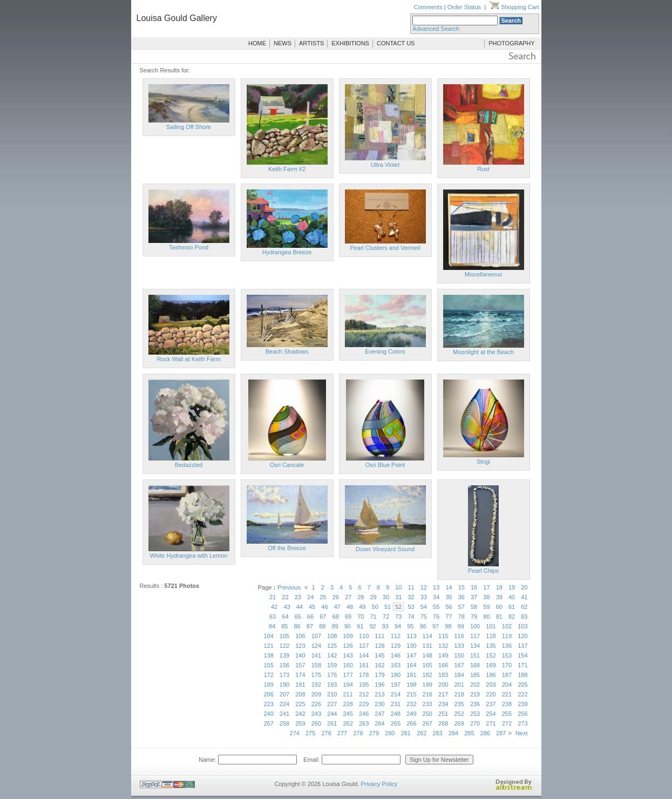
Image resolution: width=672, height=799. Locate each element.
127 (364, 646)
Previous (289, 587)
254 (491, 714)
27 (348, 597)
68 (336, 617)
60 (499, 607)
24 (310, 597)
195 (364, 685)
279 (374, 733)
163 (396, 665)
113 (411, 636)
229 (364, 704)
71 (374, 617)
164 (411, 665)
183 (443, 675)
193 (332, 685)
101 (491, 626)
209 (316, 694)
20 (524, 587)
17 (486, 587)
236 (475, 704)
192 (316, 685)
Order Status (464, 7)
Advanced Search (436, 29)
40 (512, 597)
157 (300, 665)
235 (459, 704)
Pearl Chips (483, 571)
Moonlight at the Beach (483, 352)
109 (348, 636)
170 (507, 665)
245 (348, 714)
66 (310, 617)
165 (427, 665)
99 (461, 626)
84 (272, 626)
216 (427, 694)
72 (386, 617)
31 (398, 597)
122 (284, 646)
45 (312, 607)
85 (284, 626)
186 (491, 675)
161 (364, 665)
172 (268, 675)
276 (326, 733)
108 (332, 636)
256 (522, 714)
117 (475, 636)
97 (436, 626)
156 (284, 665)
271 (491, 723)
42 (274, 607)
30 (386, 597)
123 (300, 646)
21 (273, 597)
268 (443, 723)
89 (335, 626)
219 (475, 694)
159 (332, 665)
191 (300, 685)
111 (379, 636)
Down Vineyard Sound (385, 549)
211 (348, 694)
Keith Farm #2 (287, 169)
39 (499, 597)
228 (348, 704)
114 (427, 636)
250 (427, 714)
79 (474, 617)
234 (443, 704)
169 (491, 665)
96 (423, 626)
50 (375, 607)
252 (459, 714)
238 (507, 704)
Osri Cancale (287, 465)
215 (411, 694)
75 (424, 617)
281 (406, 733)
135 (491, 646)
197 (396, 685)
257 (268, 723)
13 (436, 587)
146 (396, 655)
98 (448, 626)
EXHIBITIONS (350, 43)
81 (499, 617)
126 (348, 646)
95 (410, 626)
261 (332, 723)
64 (285, 617)
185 (475, 675)
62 (524, 607)
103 (522, 626)
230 (379, 704)
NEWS (283, 43)
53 (411, 607)
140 (300, 655)
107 (316, 636)
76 (436, 617)
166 (443, 665)
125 (332, 646)
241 (284, 714)
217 (443, 694)
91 (360, 626)
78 (461, 617)
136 (507, 646)
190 (284, 685)
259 (300, 723)
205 (522, 685)
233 (427, 704)
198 (411, 685)
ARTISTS (311, 43)
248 (396, 714)
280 (390, 733)
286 (485, 733)
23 (298, 597)
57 (461, 607)
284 (453, 733)
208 (300, 694)
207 (284, 694)
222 (522, 694)
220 (491, 694)
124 (316, 646)
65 (298, 617)
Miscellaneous (484, 274)
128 (379, 646)
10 (398, 587)
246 (364, 714)
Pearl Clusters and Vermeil (385, 248)
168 (475, 665)
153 (507, 655)
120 (522, 636)
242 (300, 714)
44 (300, 607)
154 (522, 655)
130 (411, 646)
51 (388, 607)
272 (507, 723)
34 (436, 597)
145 (379, 655)
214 (396, 694)
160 (348, 665)
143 (348, 655)
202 (475, 685)
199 (427, 685)
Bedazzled (189, 465)
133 (459, 646)
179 (379, 675)
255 (507, 714)
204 (507, 685)
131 (427, 646)
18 (499, 587)
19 (512, 587)
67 (323, 617)
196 (379, 685)
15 (461, 587)
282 (422, 733)
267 (427, 723)
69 (348, 617)
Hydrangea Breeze (287, 252)
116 (459, 636)
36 (461, 597)
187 (507, 675)
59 (486, 607)
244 (332, 714)
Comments (428, 7)
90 (348, 626)
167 (459, 665)
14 (449, 587)
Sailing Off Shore (189, 127)
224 (284, 704)
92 (372, 626)
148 (427, 655)
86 (297, 626)
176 (332, 675)
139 (284, 655)
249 (411, 714)
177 (348, 675)
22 (285, 597)
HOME (257, 43)
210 (332, 694)
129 (396, 646)
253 (475, 714)
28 (361, 597)
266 (411, 723)
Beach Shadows (287, 351)
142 (332, 655)
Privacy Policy (379, 784)
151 (475, 655)
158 (316, 665)
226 (316, 704)
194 (348, 685)
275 (310, 733)
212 (364, 694)
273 (522, 723)
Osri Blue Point (385, 465)
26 (336, 597)
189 (268, 685)
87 (310, 626)
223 (268, 704)
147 (411, 655)
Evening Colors (385, 351)
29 (374, 597)
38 (486, 597)
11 (411, 587)
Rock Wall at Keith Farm (188, 359)
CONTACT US (396, 43)
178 (364, 675)
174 (300, 675)
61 (512, 607)
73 (398, 617)
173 (284, 675)
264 (379, 723)
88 (322, 626)
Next (522, 733)
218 (459, 694)
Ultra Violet (385, 165)
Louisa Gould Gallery (177, 18)
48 (350, 607)
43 (287, 607)
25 (323, 597)
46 (324, 607)
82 (512, 617)
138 (268, 655)
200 (443, 685)
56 (449, 607)
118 (491, 636)
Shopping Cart (514, 7)
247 (379, 714)
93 (385, 626)
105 (284, 636)
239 (522, 704)
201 (459, 685)
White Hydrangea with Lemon (188, 556)
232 (411, 704)
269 (459, 723)
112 (396, 636)
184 (459, 675)
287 (501, 733)
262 (348, 723)
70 (361, 617)
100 (475, 626)
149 (443, 655)
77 (449, 617)
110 (364, 636)
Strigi (483, 462)
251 (443, 714)
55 (436, 607)
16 (474, 587)
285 (469, 733)
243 (316, 714)
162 (379, 665)
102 (507, 626)
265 (396, 723)
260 (316, 723)
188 (522, 675)
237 (491, 704)
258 (284, 723)
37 (474, 597)
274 (295, 733)
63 (273, 617)
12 (424, 587)
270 (475, 723)
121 (268, 646)
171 (522, 665)
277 (342, 733)
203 (491, 685)
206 (268, 694)
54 (424, 607)
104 (268, 636)
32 (411, 597)
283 (437, 733)
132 (443, 646)
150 (459, 655)
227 (332, 704)
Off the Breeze (287, 548)
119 (507, 636)
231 (396, 704)
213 (379, 694)
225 (300, 704)
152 (491, 655)
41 (524, 597)
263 (364, 723)
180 (396, 675)
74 (411, 617)
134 (475, 646)
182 (427, 675)
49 (362, 607)
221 (507, 694)
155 (268, 665)
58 (474, 607)
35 (449, 597)
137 (522, 646)
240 (268, 714)
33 (424, 597)
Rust (483, 169)
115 (443, 636)
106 (300, 636)
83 (524, 617)
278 (358, 733)
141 (316, 655)
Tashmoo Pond (189, 247)
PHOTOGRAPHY (511, 43)
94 (398, 626)
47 (337, 607)
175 (316, 675)
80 (486, 617)
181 (411, 675)
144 (364, 655)
